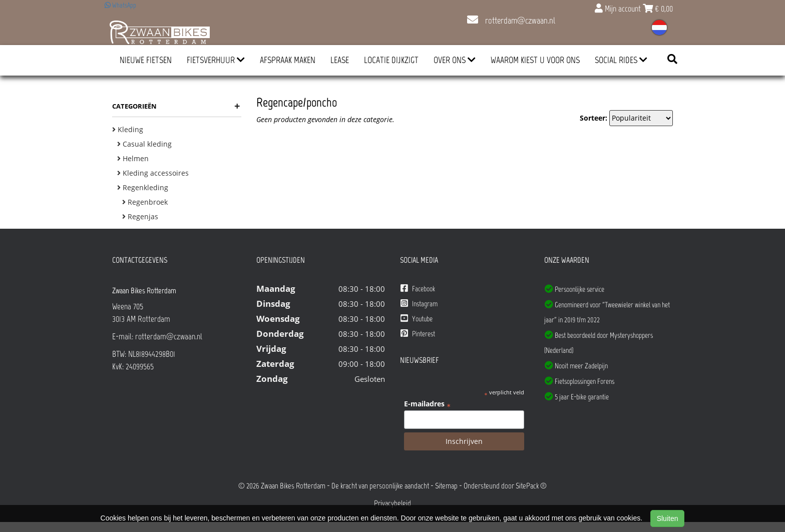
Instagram (419, 304)
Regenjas (140, 216)
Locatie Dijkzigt (391, 60)
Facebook (418, 289)
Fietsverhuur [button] (216, 60)
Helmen (133, 158)
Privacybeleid (392, 503)
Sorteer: (594, 118)
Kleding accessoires (153, 173)
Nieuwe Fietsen (146, 60)
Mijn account (619, 9)
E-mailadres (427, 404)
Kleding (128, 129)
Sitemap (446, 486)
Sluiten (668, 518)
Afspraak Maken (288, 60)
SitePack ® (531, 486)
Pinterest (418, 334)
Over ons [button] (455, 60)
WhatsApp (120, 5)
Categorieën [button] (176, 106)
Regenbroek (145, 202)
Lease (340, 60)
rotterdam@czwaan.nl (511, 21)
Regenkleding (143, 187)
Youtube (417, 319)
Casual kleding (144, 144)
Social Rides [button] (621, 60)
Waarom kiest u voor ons (535, 60)
